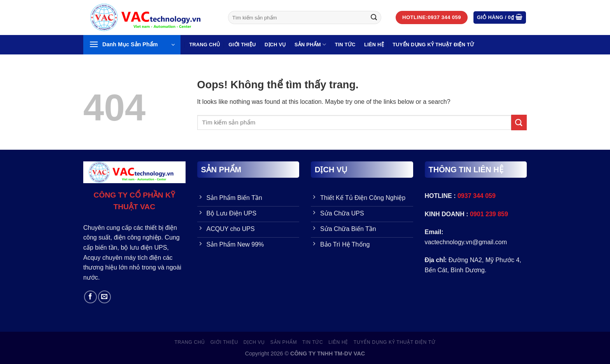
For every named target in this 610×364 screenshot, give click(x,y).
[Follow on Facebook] (90, 297)
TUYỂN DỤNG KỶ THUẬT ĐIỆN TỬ (433, 45)
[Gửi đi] (374, 17)
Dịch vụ (275, 45)
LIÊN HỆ (374, 45)
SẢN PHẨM (310, 45)
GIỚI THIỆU (242, 45)
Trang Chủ (204, 45)
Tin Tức (345, 45)
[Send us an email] (104, 297)
